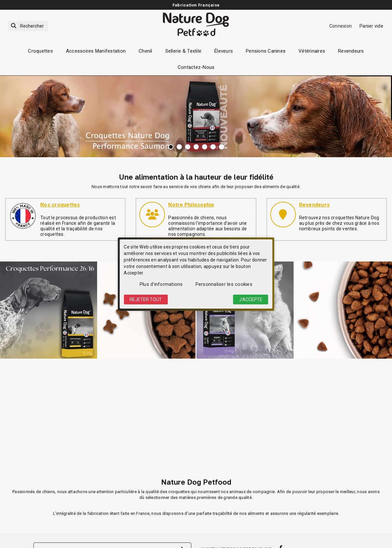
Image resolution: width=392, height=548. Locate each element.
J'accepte (251, 299)
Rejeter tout (146, 299)
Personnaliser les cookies (224, 284)
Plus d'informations (161, 284)
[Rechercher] (28, 26)
